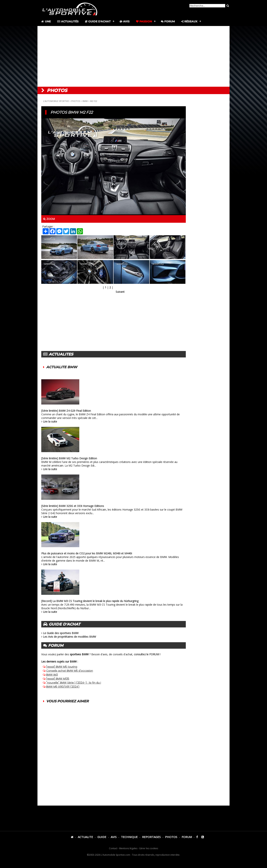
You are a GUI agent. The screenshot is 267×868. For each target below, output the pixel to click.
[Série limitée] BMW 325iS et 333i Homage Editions (73, 506)
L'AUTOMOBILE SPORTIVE (56, 101)
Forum (168, 21)
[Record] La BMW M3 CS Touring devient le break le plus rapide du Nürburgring (90, 601)
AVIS (114, 837)
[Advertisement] (133, 56)
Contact (113, 848)
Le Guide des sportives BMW (61, 633)
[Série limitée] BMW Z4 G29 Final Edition (66, 411)
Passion (144, 21)
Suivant (120, 292)
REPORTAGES (151, 837)
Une (46, 21)
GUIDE (102, 837)
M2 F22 (94, 101)
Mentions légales (128, 848)
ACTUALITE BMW (62, 367)
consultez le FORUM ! (147, 654)
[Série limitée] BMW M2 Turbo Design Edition (69, 458)
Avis (125, 21)
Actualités (68, 21)
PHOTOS (76, 101)
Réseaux (189, 21)
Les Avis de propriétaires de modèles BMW (70, 637)
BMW (85, 101)
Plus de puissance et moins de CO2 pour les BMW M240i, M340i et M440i (87, 553)
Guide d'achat (98, 21)
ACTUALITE (85, 837)
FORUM (187, 837)
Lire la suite (50, 421)
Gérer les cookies (149, 848)
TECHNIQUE (129, 837)
